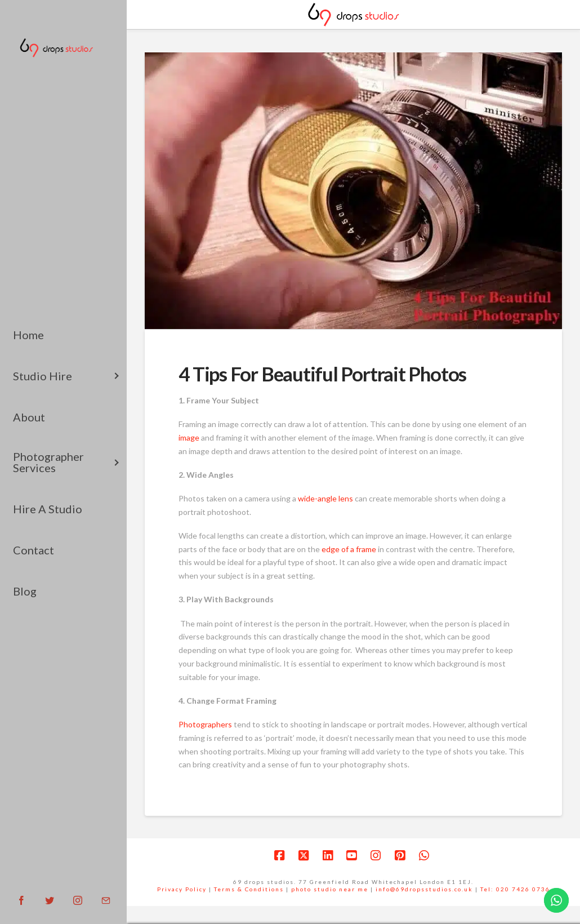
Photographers (205, 724)
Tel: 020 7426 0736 (515, 889)
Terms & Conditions (249, 889)
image (189, 437)
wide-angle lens (326, 498)
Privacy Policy (182, 889)
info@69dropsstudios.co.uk (424, 889)
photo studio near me (330, 889)
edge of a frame (350, 549)
